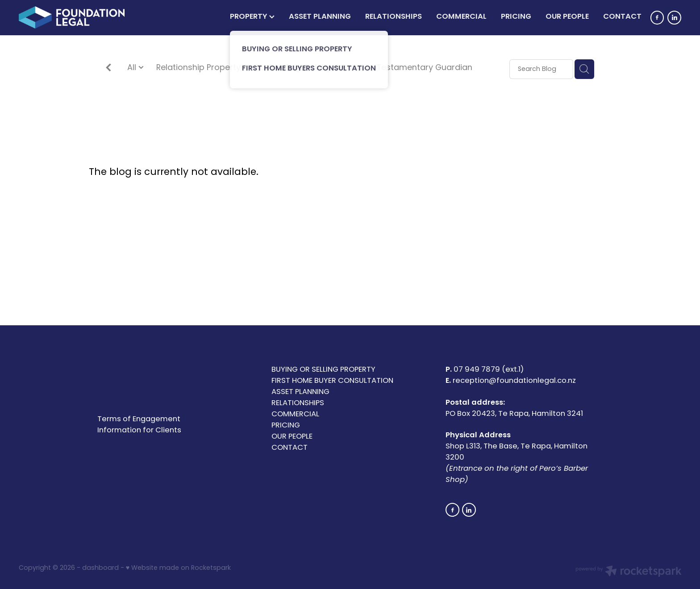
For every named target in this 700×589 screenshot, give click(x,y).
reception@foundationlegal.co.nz (514, 381)
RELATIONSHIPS (394, 17)
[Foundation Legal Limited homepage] (85, 17)
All (133, 68)
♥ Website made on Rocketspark (178, 568)
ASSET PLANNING (320, 17)
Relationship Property (198, 68)
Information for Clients (139, 431)
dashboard (100, 568)
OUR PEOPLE (567, 17)
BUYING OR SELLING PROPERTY (323, 370)
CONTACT (622, 17)
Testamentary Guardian (425, 68)
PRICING (516, 17)
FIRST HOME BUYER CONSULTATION (332, 381)
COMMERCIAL (461, 17)
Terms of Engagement (139, 419)
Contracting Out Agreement (308, 68)
